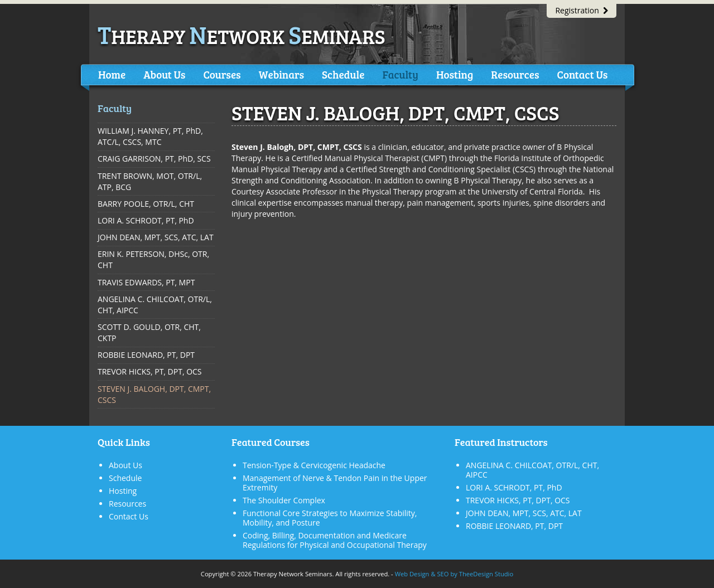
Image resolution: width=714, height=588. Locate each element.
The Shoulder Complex (284, 500)
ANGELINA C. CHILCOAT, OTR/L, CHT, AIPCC (155, 305)
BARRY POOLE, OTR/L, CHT (146, 204)
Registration (582, 10)
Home (112, 74)
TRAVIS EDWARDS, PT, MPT (146, 282)
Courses (222, 74)
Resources (515, 74)
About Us (164, 74)
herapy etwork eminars (242, 36)
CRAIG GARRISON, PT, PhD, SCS (154, 159)
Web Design (412, 574)
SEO (443, 574)
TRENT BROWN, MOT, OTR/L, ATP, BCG (150, 181)
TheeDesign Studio (486, 574)
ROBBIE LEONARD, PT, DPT (146, 355)
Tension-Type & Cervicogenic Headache (314, 465)
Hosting (455, 74)
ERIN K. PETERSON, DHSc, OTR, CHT (153, 259)
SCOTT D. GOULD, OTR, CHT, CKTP (149, 332)
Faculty (400, 74)
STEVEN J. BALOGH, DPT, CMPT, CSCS (154, 394)
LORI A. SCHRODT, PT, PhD (146, 220)
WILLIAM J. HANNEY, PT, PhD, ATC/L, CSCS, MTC (150, 136)
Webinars (281, 74)
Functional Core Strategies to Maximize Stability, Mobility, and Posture (330, 518)
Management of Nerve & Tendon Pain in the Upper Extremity (335, 483)
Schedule (343, 74)
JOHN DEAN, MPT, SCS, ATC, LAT (156, 237)
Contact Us (582, 74)
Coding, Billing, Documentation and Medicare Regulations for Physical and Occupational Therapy (335, 540)
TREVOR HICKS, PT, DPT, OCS (150, 371)
